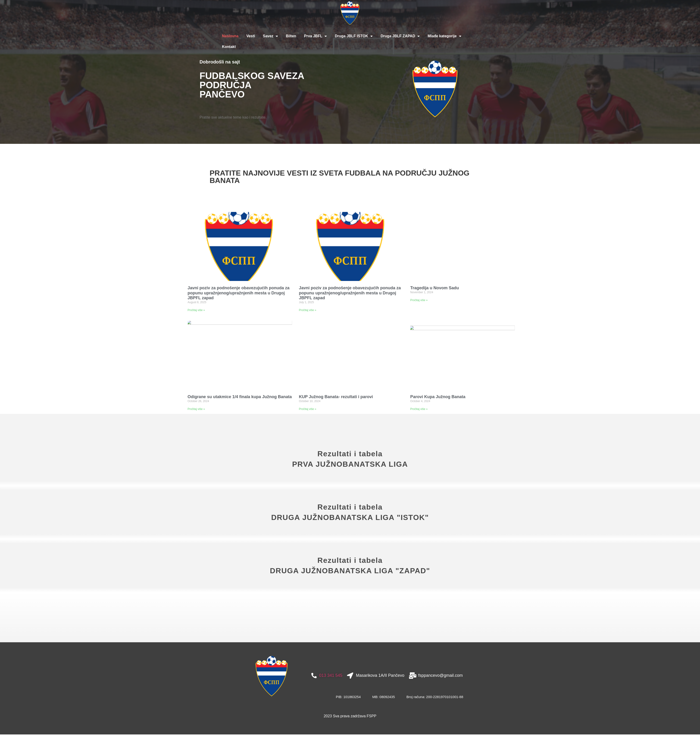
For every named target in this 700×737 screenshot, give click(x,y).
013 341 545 (331, 695)
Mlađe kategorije (444, 36)
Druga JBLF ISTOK (354, 36)
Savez (270, 36)
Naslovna (230, 36)
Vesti (251, 36)
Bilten (291, 36)
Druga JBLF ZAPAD (400, 36)
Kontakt (229, 47)
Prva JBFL (315, 36)
